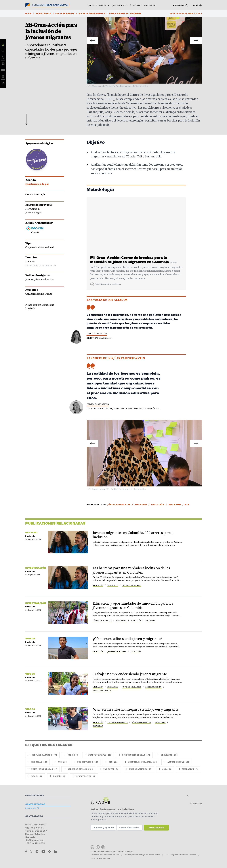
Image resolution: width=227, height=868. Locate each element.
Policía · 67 (57, 776)
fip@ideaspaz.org (34, 840)
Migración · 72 (188, 769)
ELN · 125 (111, 762)
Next (196, 39)
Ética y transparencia (100, 858)
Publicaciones (35, 795)
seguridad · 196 (167, 755)
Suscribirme (156, 828)
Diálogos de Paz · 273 (98, 755)
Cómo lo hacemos (144, 5)
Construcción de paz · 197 (134, 755)
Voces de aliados (65, 14)
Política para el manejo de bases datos (142, 855)
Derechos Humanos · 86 (78, 769)
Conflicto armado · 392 (42, 755)
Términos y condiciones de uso (105, 855)
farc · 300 (71, 755)
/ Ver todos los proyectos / (186, 14)
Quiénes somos (97, 5)
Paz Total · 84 (109, 769)
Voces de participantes (92, 14)
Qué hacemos (119, 5)
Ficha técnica (43, 14)
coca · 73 (165, 769)
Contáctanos (34, 816)
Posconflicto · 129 (86, 762)
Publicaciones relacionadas (125, 14)
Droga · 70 (35, 776)
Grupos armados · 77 (138, 769)
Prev (93, 39)
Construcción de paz (37, 184)
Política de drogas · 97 (42, 769)
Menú (197, 5)
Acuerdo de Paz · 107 (177, 762)
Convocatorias (35, 804)
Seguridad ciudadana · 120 (141, 762)
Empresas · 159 (38, 762)
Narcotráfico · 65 (84, 776)
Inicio (28, 14)
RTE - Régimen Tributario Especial (181, 855)
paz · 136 (60, 762)
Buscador (180, 5)
